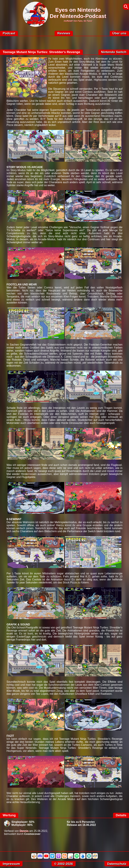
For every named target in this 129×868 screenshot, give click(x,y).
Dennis (24, 831)
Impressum (11, 864)
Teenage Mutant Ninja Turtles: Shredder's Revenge (41, 52)
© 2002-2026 (64, 864)
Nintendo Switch (114, 52)
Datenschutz (117, 864)
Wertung (9, 815)
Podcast (9, 33)
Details (121, 815)
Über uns (119, 33)
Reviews (64, 33)
